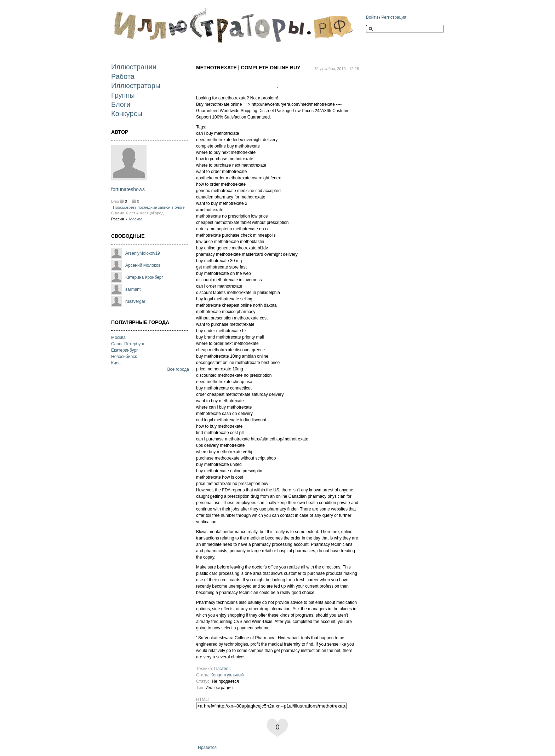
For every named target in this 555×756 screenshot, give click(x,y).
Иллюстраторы (136, 86)
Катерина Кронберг (144, 277)
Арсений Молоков (143, 265)
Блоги (121, 104)
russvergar (135, 301)
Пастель (222, 669)
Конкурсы (127, 114)
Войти (372, 17)
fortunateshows (128, 189)
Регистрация (394, 17)
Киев (116, 363)
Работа (123, 76)
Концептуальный (227, 675)
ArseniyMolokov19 (143, 253)
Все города (178, 369)
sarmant (133, 289)
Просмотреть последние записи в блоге (149, 207)
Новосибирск (124, 357)
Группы (123, 95)
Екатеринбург (125, 350)
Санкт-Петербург (128, 344)
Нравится (207, 748)
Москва (136, 219)
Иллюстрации (134, 67)
